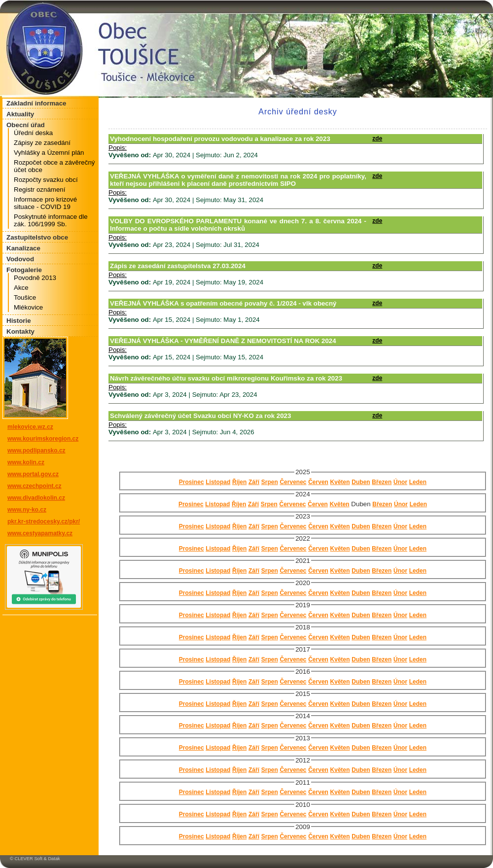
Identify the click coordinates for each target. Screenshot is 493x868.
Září (254, 482)
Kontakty (20, 331)
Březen (382, 482)
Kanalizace (23, 248)
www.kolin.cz (26, 462)
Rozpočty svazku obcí (46, 180)
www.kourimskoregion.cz (43, 439)
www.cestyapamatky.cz (40, 533)
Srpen (270, 482)
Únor (400, 482)
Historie (19, 321)
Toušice (25, 297)
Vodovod (20, 259)
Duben (361, 482)
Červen (318, 482)
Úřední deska (33, 133)
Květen (340, 482)
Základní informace (36, 103)
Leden (418, 482)
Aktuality (20, 114)
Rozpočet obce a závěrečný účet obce (54, 166)
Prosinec (192, 482)
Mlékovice (28, 307)
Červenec (293, 482)
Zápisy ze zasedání (42, 143)
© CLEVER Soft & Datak (35, 859)
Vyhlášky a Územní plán (49, 153)
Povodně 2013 (35, 278)
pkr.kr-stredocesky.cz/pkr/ (44, 521)
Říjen (239, 482)
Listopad (218, 482)
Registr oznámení (39, 190)
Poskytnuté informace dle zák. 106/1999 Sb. (51, 220)
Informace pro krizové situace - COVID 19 (45, 203)
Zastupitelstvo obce (37, 237)
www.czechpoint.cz (35, 486)
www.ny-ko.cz (27, 510)
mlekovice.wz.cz (30, 427)
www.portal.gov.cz (33, 474)
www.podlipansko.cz (36, 451)
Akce (21, 288)
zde (377, 139)
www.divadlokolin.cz (36, 498)
